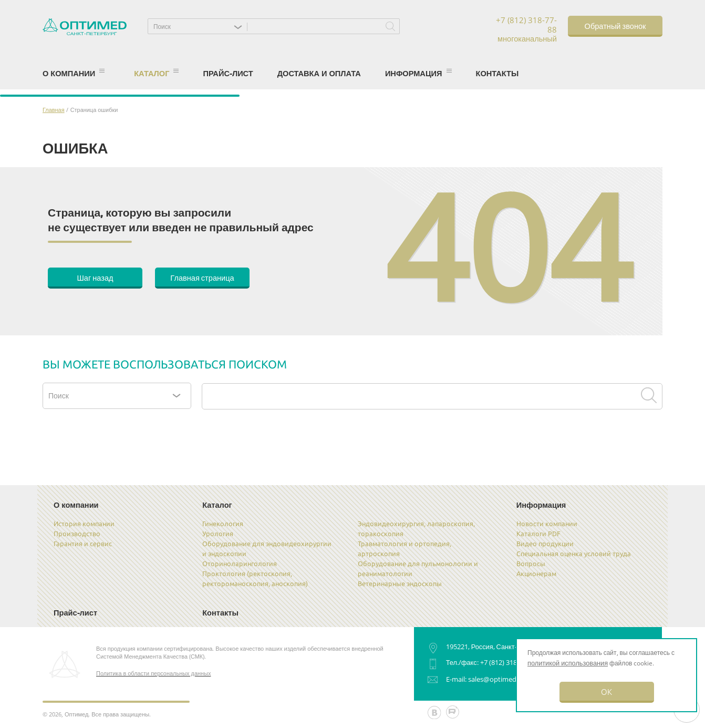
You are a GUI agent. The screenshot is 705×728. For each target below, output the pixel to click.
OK (606, 691)
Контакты (497, 73)
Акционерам (536, 573)
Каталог (156, 73)
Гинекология (223, 524)
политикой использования (568, 663)
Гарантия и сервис (83, 544)
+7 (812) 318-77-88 (508, 662)
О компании (74, 73)
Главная (54, 110)
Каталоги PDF (538, 534)
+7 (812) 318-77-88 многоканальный (526, 30)
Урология (218, 534)
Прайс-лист (228, 73)
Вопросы (531, 563)
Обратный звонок (615, 25)
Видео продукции (545, 544)
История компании (84, 524)
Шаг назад (95, 277)
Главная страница (202, 277)
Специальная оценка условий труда (574, 553)
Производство (77, 534)
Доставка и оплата (319, 73)
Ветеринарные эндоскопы (400, 583)
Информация (418, 73)
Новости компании (547, 524)
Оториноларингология (240, 563)
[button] (200, 26)
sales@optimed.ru (496, 679)
